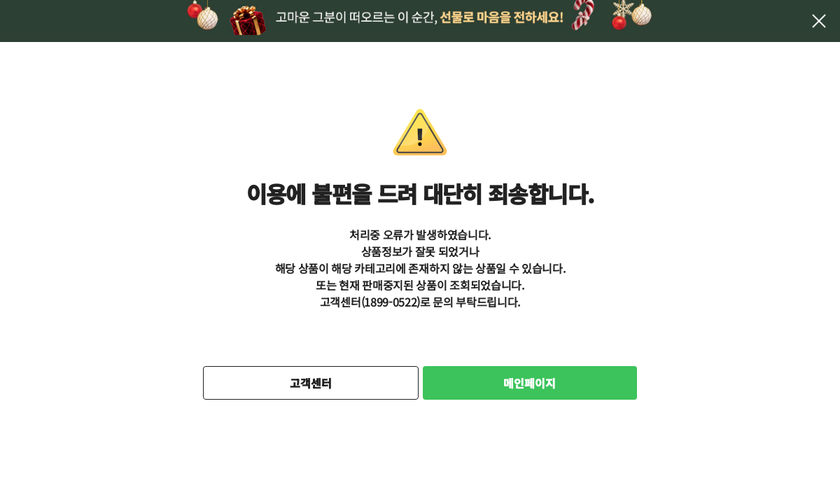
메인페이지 (530, 383)
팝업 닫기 (819, 21)
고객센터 (311, 383)
